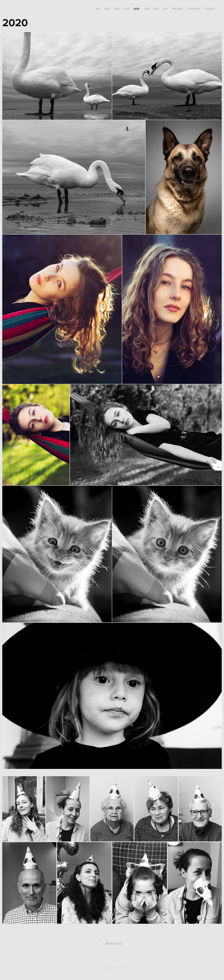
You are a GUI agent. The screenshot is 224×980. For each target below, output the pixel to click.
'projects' (194, 9)
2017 (165, 9)
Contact (210, 9)
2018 (156, 9)
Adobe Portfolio (118, 968)
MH (98, 9)
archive (177, 9)
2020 (136, 9)
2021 (127, 9)
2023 (107, 9)
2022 (117, 9)
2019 (146, 9)
